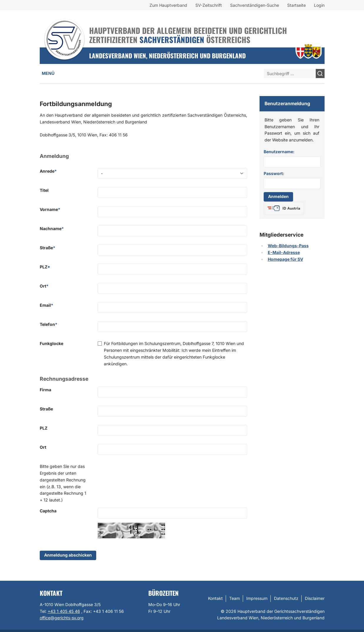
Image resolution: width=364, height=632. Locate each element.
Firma (45, 390)
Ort (44, 286)
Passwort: (274, 173)
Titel (44, 190)
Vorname (50, 209)
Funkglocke (51, 343)
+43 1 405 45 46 (64, 611)
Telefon (49, 324)
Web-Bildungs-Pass (288, 246)
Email (46, 305)
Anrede (48, 171)
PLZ (45, 267)
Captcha (48, 511)
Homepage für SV (285, 259)
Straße (48, 248)
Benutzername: (279, 152)
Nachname (52, 228)
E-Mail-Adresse (284, 252)
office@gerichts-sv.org (62, 618)
